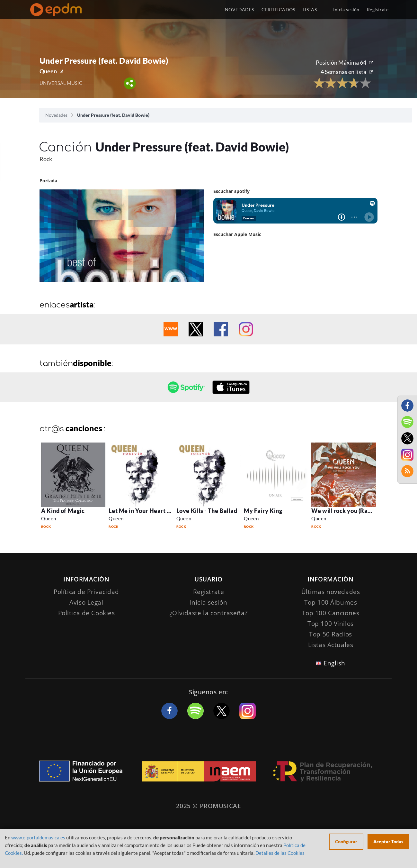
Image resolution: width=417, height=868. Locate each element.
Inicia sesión (346, 9)
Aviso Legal (86, 602)
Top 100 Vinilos (331, 624)
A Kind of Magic (63, 511)
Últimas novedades (331, 592)
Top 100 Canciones (331, 613)
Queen (48, 71)
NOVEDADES (240, 9)
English (334, 663)
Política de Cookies (87, 613)
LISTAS (310, 9)
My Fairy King (263, 511)
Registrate (209, 592)
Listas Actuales (331, 645)
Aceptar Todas (388, 841)
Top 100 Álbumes (331, 602)
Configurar (346, 841)
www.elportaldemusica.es (38, 837)
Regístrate (378, 9)
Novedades (56, 115)
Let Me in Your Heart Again (146, 511)
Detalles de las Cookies (280, 853)
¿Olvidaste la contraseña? (208, 613)
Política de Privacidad (86, 592)
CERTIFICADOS (278, 9)
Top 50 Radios (330, 634)
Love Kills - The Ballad (207, 511)
